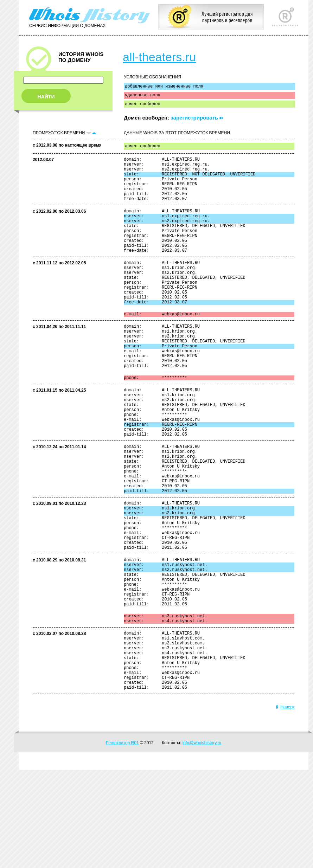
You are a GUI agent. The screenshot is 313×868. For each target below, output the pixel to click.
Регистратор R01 (122, 841)
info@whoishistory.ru (202, 841)
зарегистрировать (197, 121)
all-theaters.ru (159, 57)
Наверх (285, 805)
